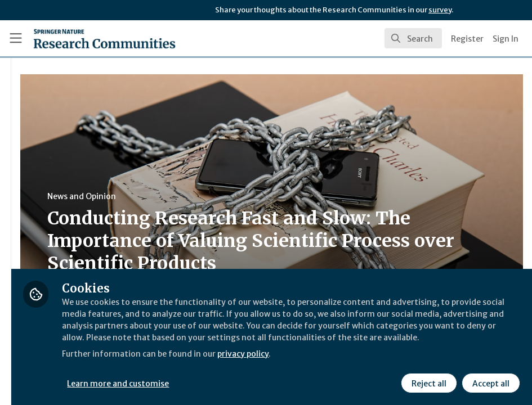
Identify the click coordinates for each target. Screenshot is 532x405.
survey (440, 10)
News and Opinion (214, 196)
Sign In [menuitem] (506, 39)
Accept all (489, 382)
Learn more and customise (252, 382)
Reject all (427, 382)
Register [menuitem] (467, 39)
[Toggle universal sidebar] (16, 38)
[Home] (104, 38)
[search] (413, 38)
